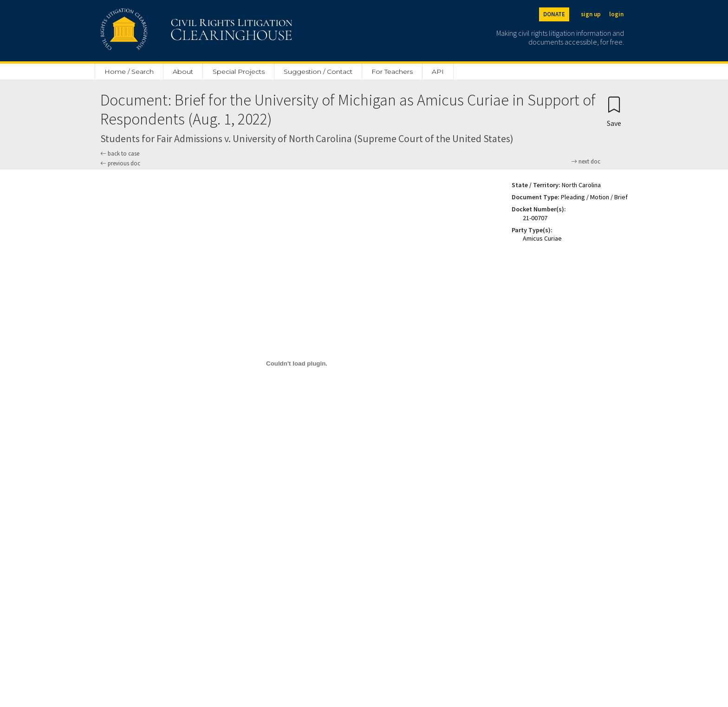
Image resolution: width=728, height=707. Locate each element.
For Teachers (392, 72)
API (438, 72)
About (183, 72)
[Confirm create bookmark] (614, 111)
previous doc (120, 163)
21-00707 (535, 218)
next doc (586, 162)
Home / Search (129, 72)
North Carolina (581, 185)
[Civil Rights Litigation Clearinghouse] (170, 31)
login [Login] (616, 14)
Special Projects (239, 72)
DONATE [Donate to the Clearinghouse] (554, 14)
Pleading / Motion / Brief (594, 197)
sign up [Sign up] (591, 14)
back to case (120, 154)
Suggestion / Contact (318, 72)
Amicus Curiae (542, 238)
